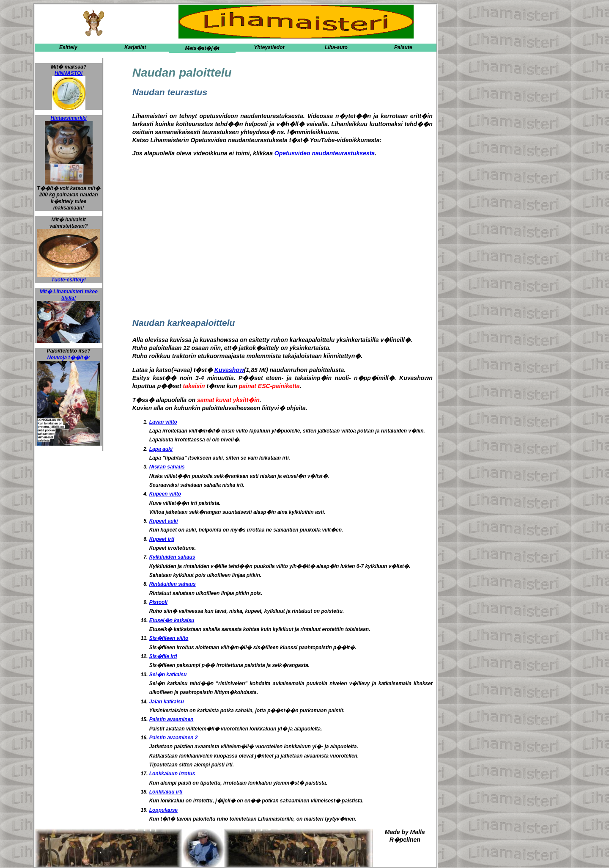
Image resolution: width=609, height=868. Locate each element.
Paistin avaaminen (171, 719)
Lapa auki (161, 449)
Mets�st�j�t (202, 48)
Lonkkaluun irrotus (172, 774)
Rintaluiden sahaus (173, 584)
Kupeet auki (164, 521)
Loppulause (163, 810)
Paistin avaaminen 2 (174, 738)
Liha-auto (336, 47)
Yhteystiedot (269, 47)
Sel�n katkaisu (168, 675)
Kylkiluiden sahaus (172, 557)
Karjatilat (135, 47)
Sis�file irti (163, 656)
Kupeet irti (162, 539)
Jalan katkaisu (167, 702)
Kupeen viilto (165, 494)
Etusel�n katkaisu (172, 620)
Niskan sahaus (167, 467)
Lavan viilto (163, 422)
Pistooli (158, 602)
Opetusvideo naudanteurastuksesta (325, 153)
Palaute (403, 47)
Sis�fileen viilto (169, 638)
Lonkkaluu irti (166, 792)
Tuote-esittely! (69, 277)
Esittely (68, 47)
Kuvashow (229, 370)
